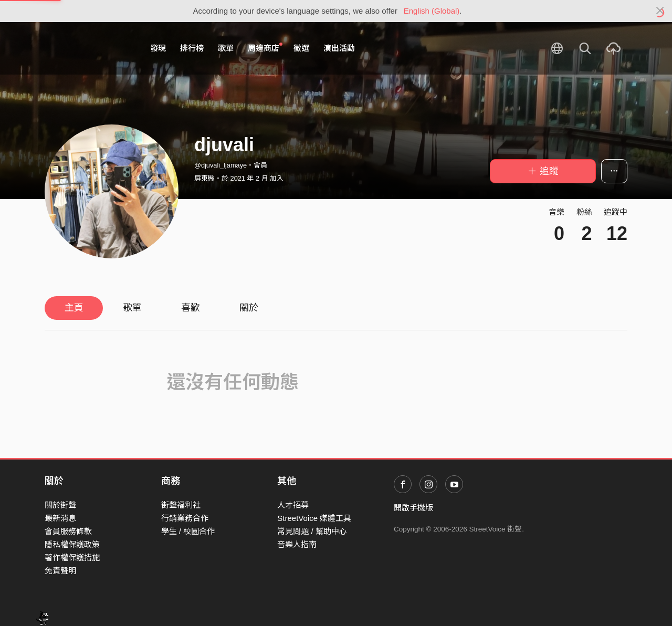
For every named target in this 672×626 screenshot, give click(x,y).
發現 (158, 48)
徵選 (301, 48)
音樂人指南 (297, 544)
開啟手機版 (413, 508)
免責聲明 (60, 571)
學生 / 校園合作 (188, 531)
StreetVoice (88, 48)
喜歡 (191, 308)
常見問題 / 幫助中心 (312, 531)
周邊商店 (265, 48)
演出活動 (339, 48)
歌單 (226, 48)
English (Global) (432, 11)
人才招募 (293, 505)
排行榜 (192, 48)
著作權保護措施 (72, 557)
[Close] (660, 11)
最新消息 (60, 518)
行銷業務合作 (185, 518)
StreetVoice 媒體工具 (314, 518)
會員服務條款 (68, 531)
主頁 (74, 308)
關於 (249, 308)
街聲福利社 (181, 505)
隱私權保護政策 (72, 544)
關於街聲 (60, 505)
